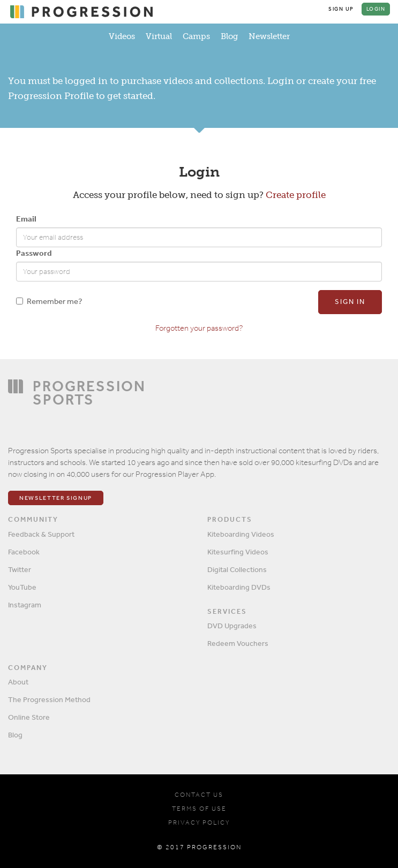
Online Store (29, 717)
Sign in (350, 302)
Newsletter (269, 36)
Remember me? (49, 301)
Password (34, 253)
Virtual (159, 36)
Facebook (24, 552)
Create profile (296, 195)
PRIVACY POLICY (199, 823)
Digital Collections (237, 569)
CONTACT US (199, 795)
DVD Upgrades (232, 626)
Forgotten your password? (199, 328)
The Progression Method (49, 699)
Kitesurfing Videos (238, 552)
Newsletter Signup (56, 498)
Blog (229, 36)
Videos (122, 36)
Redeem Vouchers (238, 643)
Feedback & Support (41, 534)
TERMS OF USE (199, 809)
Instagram (25, 605)
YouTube (22, 587)
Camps (196, 36)
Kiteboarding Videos (241, 534)
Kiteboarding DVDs (239, 587)
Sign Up (341, 9)
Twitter (20, 569)
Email (26, 219)
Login (376, 9)
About (18, 682)
